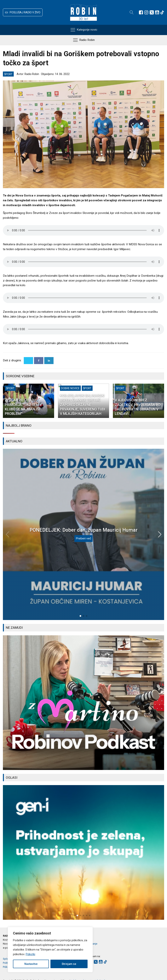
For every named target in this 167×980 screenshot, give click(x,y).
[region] (50, 950)
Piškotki (30, 954)
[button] (23, 12)
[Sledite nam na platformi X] (152, 12)
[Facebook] (39, 361)
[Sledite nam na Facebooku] (141, 12)
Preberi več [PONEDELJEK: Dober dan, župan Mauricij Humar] (83, 538)
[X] (28, 361)
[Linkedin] (49, 361)
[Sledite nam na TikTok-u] (162, 12)
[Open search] (132, 12)
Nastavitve (31, 964)
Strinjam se (69, 964)
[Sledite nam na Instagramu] (146, 12)
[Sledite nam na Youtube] (157, 12)
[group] (83, 703)
